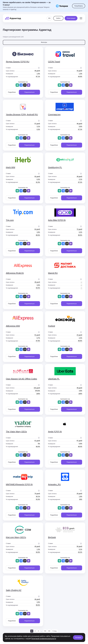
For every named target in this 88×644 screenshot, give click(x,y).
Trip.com (10, 220)
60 (49, 631)
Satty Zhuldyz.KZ (14, 590)
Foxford (52, 326)
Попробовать (79, 6)
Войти (58, 18)
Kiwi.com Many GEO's (16, 537)
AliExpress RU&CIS (15, 273)
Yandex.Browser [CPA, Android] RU (22, 115)
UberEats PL (54, 379)
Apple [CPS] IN (55, 432)
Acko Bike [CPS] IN (57, 220)
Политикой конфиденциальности (44, 639)
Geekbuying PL (55, 167)
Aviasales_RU (54, 484)
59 (45, 631)
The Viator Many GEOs (16, 432)
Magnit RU (53, 273)
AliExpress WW (13, 326)
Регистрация (71, 18)
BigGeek (52, 537)
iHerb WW (11, 167)
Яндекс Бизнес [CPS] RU (18, 62)
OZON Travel (54, 62)
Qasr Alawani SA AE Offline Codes (21, 379)
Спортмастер (54, 115)
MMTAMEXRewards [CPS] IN (19, 484)
